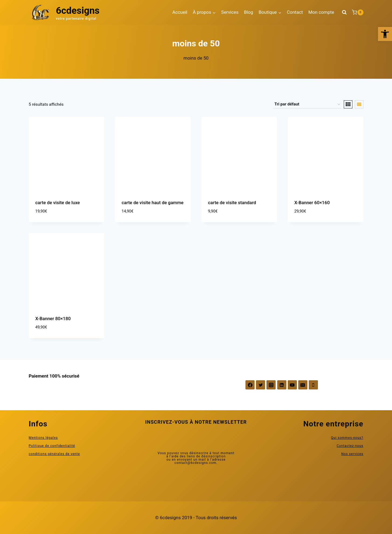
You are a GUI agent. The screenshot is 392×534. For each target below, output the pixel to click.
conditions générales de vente (54, 454)
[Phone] (313, 385)
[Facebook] (250, 385)
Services (230, 12)
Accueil (180, 12)
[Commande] (307, 104)
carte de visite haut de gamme (153, 203)
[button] (385, 34)
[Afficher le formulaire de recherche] (344, 12)
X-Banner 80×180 (53, 319)
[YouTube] (292, 385)
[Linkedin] (282, 385)
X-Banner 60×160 (312, 203)
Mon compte (321, 12)
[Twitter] (261, 385)
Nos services (352, 454)
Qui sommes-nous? (347, 438)
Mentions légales (43, 438)
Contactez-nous (350, 446)
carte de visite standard (232, 203)
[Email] (303, 385)
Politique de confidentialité (52, 446)
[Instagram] (271, 385)
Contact (295, 12)
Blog (249, 12)
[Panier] (358, 12)
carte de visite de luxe (58, 203)
